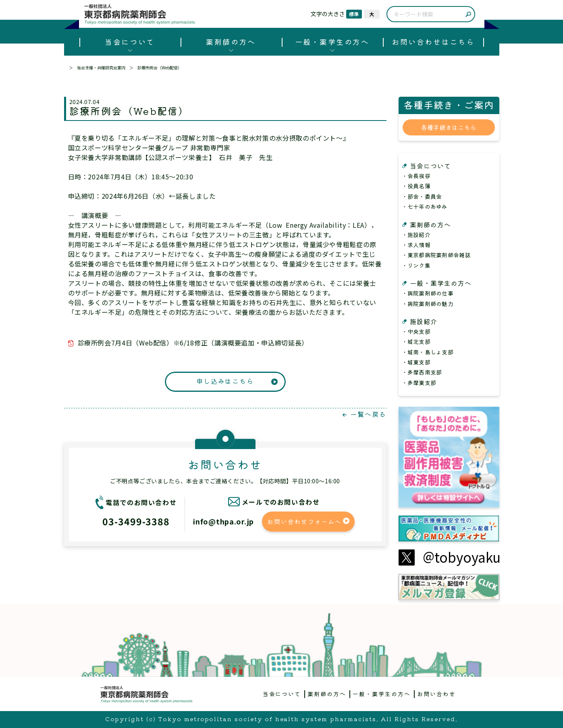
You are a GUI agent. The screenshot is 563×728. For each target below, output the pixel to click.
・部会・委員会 (422, 196)
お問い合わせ (436, 694)
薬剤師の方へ (231, 42)
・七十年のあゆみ (425, 206)
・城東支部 (416, 362)
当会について (130, 42)
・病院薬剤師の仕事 (428, 293)
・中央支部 (416, 331)
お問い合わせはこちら (433, 42)
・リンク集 (416, 265)
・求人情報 (416, 245)
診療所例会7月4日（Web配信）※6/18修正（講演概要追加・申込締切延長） (193, 343)
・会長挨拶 (416, 176)
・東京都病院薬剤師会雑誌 (436, 255)
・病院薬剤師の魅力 (428, 304)
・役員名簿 (416, 186)
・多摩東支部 (419, 383)
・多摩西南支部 (422, 372)
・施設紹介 (416, 235)
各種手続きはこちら (449, 127)
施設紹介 (424, 321)
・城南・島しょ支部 (428, 352)
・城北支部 (416, 341)
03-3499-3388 (136, 521)
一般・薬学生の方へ (332, 42)
